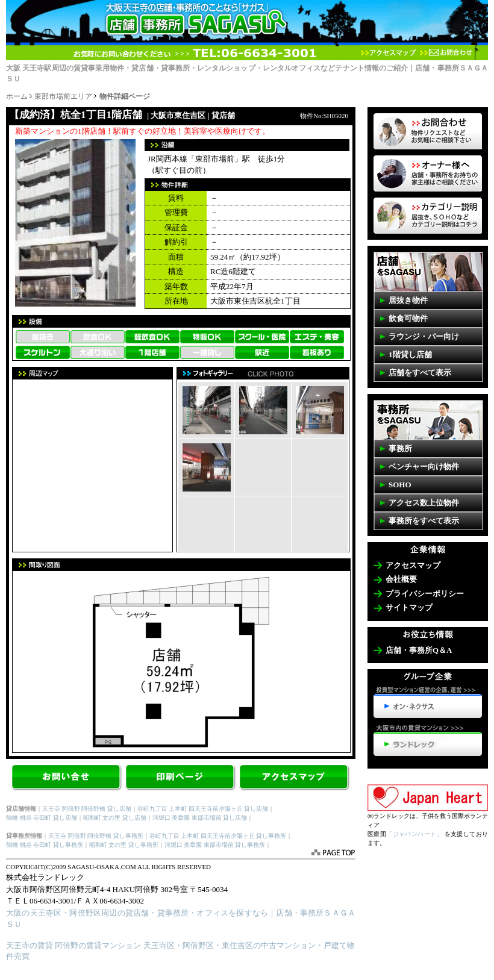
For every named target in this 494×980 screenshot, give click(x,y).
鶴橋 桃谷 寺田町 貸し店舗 (42, 818)
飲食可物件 (408, 318)
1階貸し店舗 (410, 354)
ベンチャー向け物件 (424, 467)
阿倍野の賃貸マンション (98, 945)
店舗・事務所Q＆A (419, 650)
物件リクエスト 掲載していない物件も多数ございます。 (428, 131)
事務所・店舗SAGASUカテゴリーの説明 (428, 216)
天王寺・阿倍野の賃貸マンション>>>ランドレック (428, 740)
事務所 (400, 448)
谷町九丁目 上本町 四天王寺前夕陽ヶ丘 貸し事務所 (218, 836)
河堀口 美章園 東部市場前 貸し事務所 (215, 845)
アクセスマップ (388, 53)
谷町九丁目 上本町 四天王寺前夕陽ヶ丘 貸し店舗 (203, 809)
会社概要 (401, 579)
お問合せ (67, 779)
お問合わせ (446, 53)
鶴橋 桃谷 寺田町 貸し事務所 (45, 845)
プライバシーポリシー (425, 594)
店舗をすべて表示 (420, 373)
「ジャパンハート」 (414, 834)
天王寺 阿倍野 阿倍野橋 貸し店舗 (87, 809)
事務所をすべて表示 (424, 521)
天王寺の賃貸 (30, 945)
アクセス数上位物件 (424, 503)
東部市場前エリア (63, 96)
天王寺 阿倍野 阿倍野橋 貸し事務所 (96, 836)
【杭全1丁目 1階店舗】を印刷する (181, 779)
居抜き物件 (408, 300)
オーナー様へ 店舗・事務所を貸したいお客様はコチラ (428, 173)
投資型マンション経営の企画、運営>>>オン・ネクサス (428, 702)
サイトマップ (409, 607)
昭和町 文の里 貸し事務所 (124, 845)
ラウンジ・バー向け (424, 336)
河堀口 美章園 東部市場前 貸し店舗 (200, 818)
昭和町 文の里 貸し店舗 (115, 818)
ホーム (17, 96)
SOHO (400, 485)
